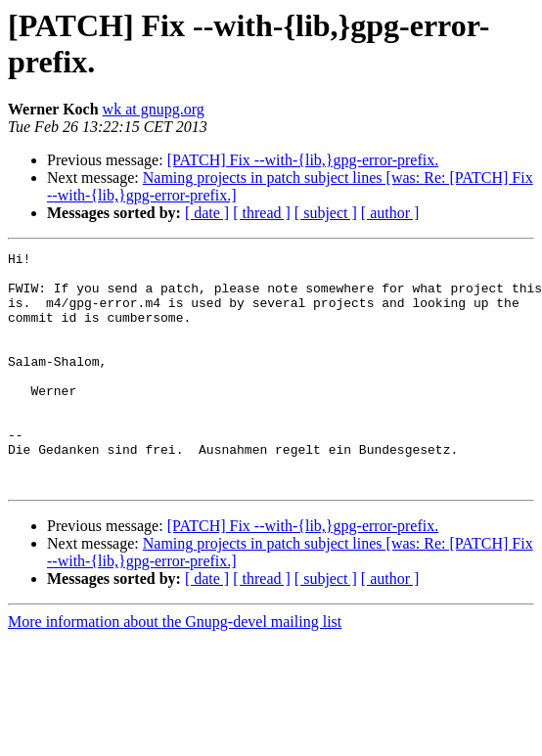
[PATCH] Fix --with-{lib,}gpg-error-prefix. (303, 160)
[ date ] (207, 213)
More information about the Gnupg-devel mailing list (175, 668)
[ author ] (390, 213)
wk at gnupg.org (154, 109)
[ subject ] (326, 213)
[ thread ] (262, 213)
